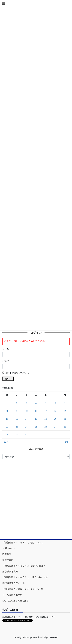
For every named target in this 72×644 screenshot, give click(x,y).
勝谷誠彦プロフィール (13, 583)
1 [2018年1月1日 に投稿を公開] (7, 403)
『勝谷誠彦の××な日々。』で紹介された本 (24, 566)
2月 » (67, 442)
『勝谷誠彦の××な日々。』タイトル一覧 (23, 589)
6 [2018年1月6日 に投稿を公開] (55, 403)
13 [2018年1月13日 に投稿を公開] (55, 411)
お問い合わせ (9, 548)
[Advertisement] (36, 499)
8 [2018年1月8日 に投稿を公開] (7, 411)
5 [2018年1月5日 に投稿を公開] (46, 403)
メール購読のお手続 (12, 595)
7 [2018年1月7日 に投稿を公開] (65, 403)
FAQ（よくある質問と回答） (17, 601)
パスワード (8, 361)
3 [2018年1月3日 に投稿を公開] (26, 403)
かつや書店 (8, 560)
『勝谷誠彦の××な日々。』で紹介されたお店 (25, 577)
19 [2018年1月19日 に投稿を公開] (46, 419)
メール (6, 349)
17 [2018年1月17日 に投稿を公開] (26, 419)
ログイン (8, 379)
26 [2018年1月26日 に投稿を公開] (46, 427)
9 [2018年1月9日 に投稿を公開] (17, 411)
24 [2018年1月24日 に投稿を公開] (26, 427)
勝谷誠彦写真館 (10, 571)
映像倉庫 (7, 554)
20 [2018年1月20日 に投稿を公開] (55, 419)
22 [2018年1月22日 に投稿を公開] (7, 427)
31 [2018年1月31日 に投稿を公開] (26, 434)
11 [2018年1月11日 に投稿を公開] (36, 411)
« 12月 (6, 442)
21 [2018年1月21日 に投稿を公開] (65, 419)
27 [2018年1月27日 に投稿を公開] (55, 427)
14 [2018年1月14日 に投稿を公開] (65, 411)
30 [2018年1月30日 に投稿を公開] (17, 434)
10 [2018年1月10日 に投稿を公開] (26, 411)
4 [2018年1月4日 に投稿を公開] (36, 403)
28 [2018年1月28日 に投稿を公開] (65, 427)
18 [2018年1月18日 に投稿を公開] (36, 419)
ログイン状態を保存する (17, 373)
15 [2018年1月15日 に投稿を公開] (7, 419)
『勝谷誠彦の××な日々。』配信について (23, 542)
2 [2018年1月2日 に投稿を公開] (17, 403)
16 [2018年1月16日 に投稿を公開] (17, 419)
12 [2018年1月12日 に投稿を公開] (46, 411)
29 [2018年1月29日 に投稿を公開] (7, 434)
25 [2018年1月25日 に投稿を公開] (36, 427)
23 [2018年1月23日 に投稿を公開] (17, 427)
